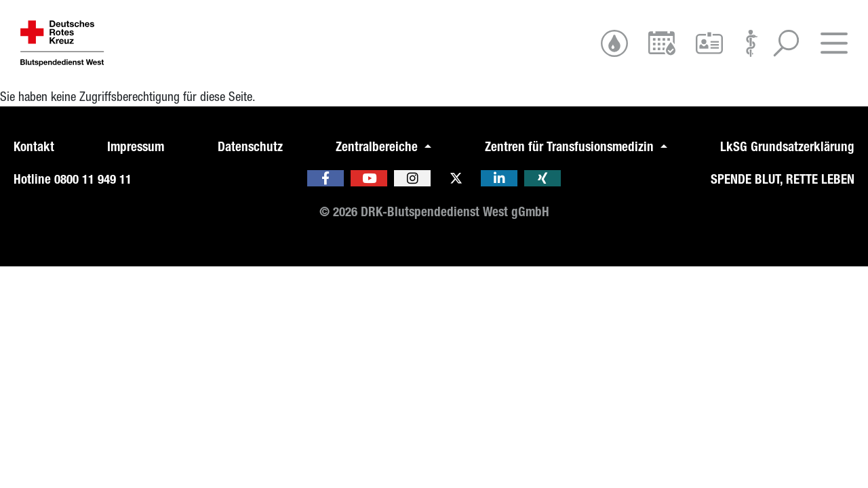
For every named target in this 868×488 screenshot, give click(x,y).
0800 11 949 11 (93, 179)
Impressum (136, 147)
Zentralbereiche (378, 147)
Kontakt (34, 147)
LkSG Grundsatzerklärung (787, 147)
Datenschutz (250, 147)
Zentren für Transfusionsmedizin (571, 147)
